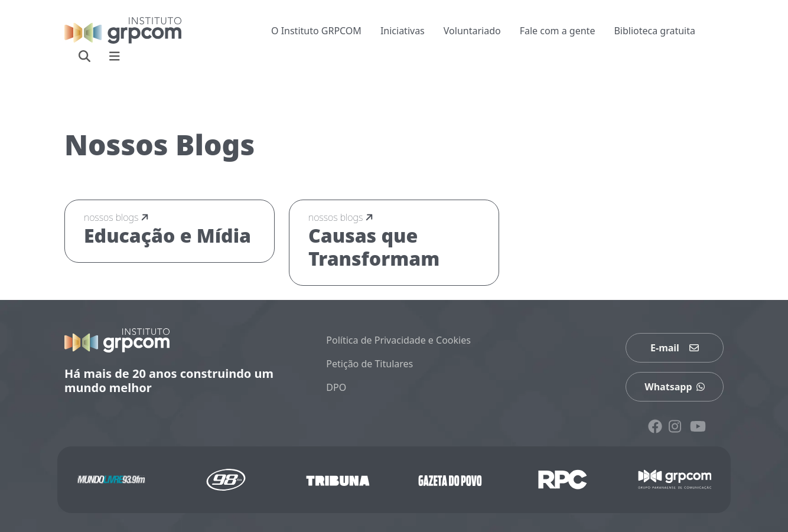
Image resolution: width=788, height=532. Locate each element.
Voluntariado (472, 31)
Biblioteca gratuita (655, 31)
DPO (336, 387)
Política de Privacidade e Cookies (398, 340)
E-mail (675, 348)
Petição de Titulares (369, 364)
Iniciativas (403, 31)
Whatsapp (675, 387)
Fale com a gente (558, 31)
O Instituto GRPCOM (316, 31)
